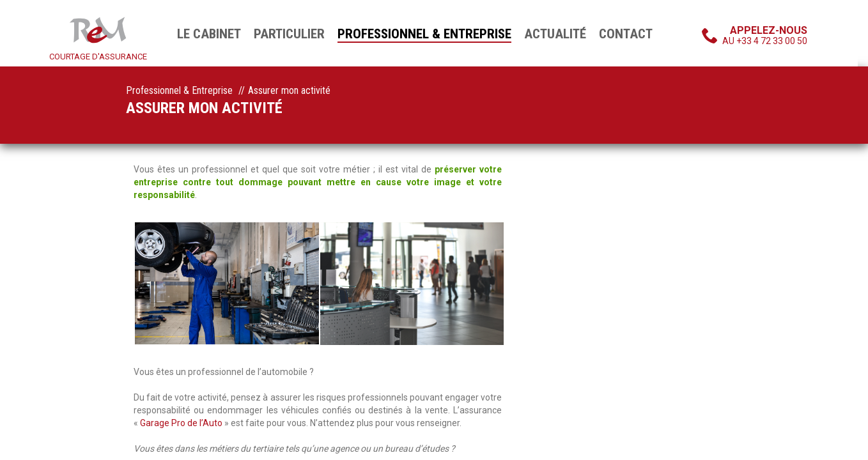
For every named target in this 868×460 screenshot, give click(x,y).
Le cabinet (209, 34)
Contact (626, 34)
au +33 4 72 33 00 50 (765, 35)
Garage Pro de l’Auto (182, 423)
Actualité (555, 34)
